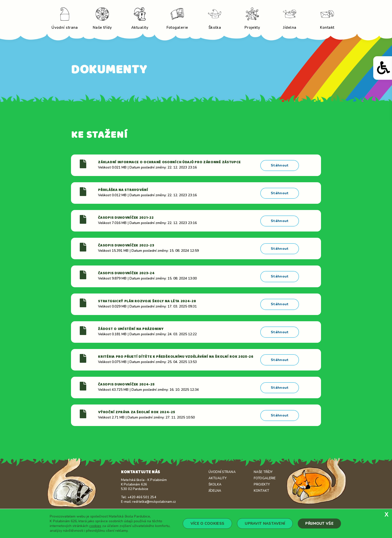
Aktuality (217, 473)
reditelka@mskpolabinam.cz (154, 496)
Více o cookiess (207, 523)
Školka (215, 479)
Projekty (262, 479)
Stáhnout (280, 165)
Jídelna (215, 485)
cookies (95, 526)
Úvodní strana (222, 467)
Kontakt (261, 485)
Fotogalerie (265, 473)
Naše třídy (263, 467)
